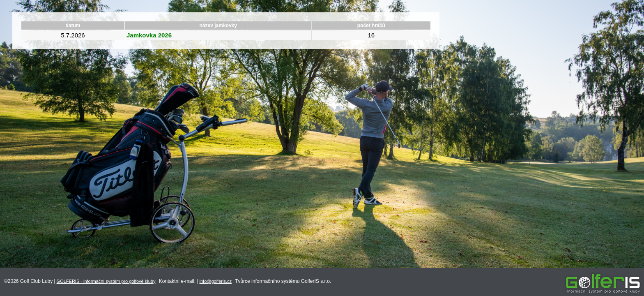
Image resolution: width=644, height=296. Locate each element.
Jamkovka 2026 (149, 35)
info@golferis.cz (216, 281)
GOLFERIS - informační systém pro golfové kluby (106, 281)
